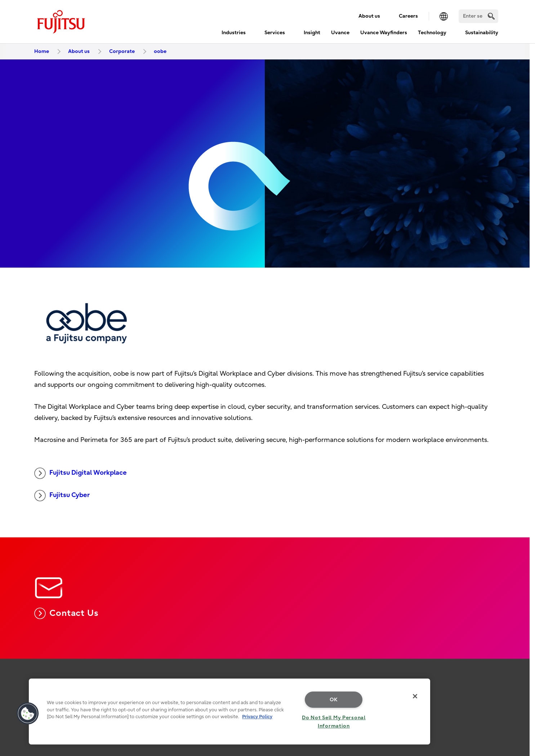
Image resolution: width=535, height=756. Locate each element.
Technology (432, 33)
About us (369, 16)
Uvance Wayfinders (384, 33)
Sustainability (482, 33)
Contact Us (66, 613)
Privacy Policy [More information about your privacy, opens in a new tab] (257, 717)
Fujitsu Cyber (62, 496)
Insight (312, 33)
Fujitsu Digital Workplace (81, 473)
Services (275, 33)
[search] (491, 16)
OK (334, 700)
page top (519, 674)
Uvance (340, 33)
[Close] (415, 696)
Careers (408, 16)
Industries (234, 33)
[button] (28, 713)
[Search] (478, 16)
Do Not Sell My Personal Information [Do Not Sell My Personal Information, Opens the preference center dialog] (334, 722)
